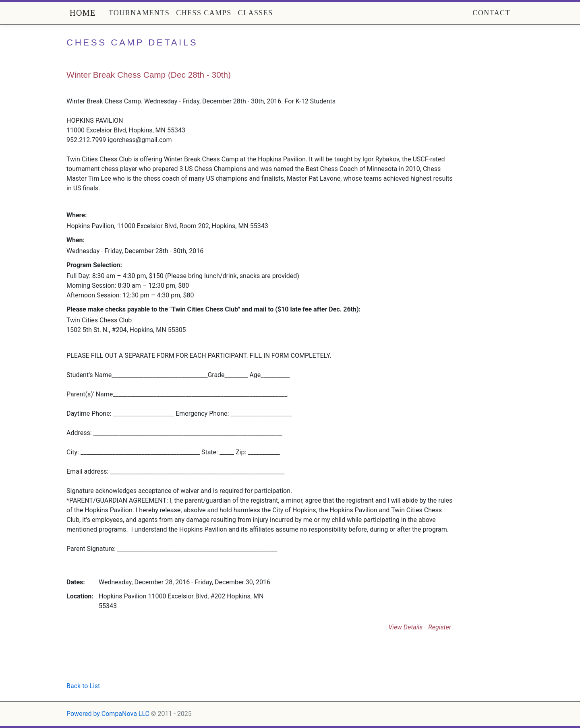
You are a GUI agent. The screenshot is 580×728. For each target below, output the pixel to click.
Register (440, 627)
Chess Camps (204, 13)
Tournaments (139, 13)
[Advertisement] (161, 660)
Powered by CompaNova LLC (108, 714)
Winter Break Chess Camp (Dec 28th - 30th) (149, 75)
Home (83, 13)
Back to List (83, 686)
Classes (256, 13)
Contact (491, 13)
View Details (405, 627)
